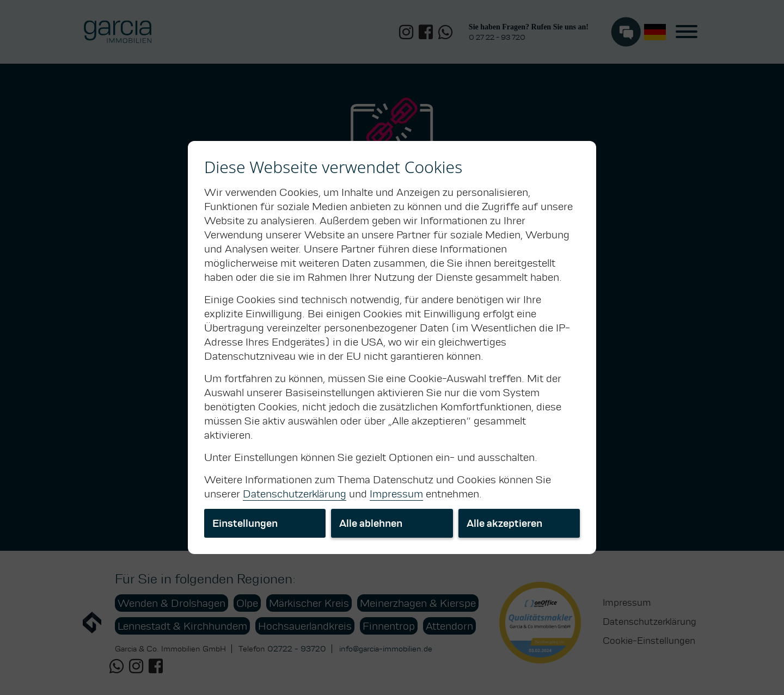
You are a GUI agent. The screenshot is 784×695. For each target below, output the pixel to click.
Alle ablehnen (371, 523)
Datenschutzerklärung (295, 494)
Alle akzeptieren (504, 523)
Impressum (396, 494)
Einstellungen (245, 523)
